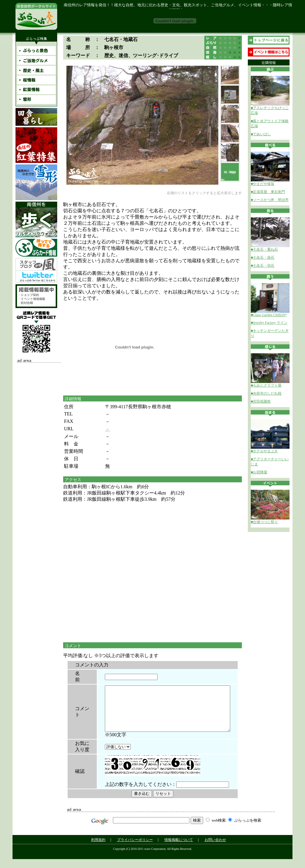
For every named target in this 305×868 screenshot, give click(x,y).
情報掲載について (179, 849)
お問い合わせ (215, 849)
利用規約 (98, 849)
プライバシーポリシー (135, 849)
